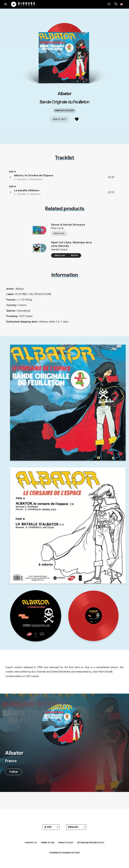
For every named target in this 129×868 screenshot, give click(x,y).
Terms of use (48, 843)
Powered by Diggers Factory (65, 853)
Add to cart (66, 255)
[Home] (23, 4)
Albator (64, 94)
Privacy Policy (66, 843)
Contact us (31, 843)
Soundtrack (24, 311)
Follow (14, 772)
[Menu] (6, 4)
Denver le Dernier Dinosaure (68, 225)
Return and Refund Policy (91, 843)
